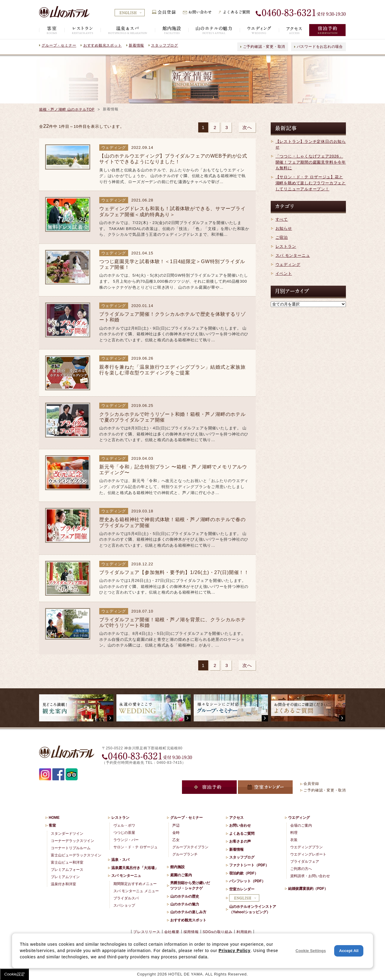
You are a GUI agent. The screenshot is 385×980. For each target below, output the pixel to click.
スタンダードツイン (67, 834)
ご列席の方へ (301, 869)
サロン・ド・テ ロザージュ (136, 847)
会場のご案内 (301, 825)
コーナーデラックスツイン (72, 841)
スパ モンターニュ (293, 255)
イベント (284, 273)
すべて (282, 219)
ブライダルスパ (126, 898)
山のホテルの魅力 (185, 904)
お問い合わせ (240, 825)
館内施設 (177, 867)
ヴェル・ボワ (124, 825)
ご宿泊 (282, 237)
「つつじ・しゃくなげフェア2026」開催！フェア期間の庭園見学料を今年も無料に (311, 162)
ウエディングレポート (308, 854)
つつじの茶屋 (124, 833)
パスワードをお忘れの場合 (320, 47)
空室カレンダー (242, 889)
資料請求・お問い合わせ (310, 876)
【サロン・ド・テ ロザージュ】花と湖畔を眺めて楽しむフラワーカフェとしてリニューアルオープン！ (311, 183)
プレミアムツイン (65, 877)
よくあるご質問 (242, 834)
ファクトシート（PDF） (249, 865)
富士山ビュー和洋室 (67, 862)
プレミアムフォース (67, 870)
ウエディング (299, 818)
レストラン (286, 246)
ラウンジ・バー (126, 840)
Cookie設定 (14, 974)
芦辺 (176, 825)
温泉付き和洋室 (63, 884)
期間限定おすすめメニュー (135, 884)
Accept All (349, 951)
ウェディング (288, 264)
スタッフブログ (164, 45)
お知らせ (284, 228)
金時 (176, 833)
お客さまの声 (240, 841)
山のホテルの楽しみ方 (188, 912)
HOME (54, 818)
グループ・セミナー (59, 45)
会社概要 (172, 932)
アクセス (236, 818)
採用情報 (191, 932)
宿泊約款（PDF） (244, 873)
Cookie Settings (311, 951)
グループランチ (185, 854)
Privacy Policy (235, 951)
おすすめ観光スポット (103, 45)
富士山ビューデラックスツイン (76, 855)
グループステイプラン (190, 847)
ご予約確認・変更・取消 (264, 47)
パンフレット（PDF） (247, 881)
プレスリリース (147, 932)
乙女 (176, 840)
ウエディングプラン (306, 847)
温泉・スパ (120, 860)
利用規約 (244, 932)
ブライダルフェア (305, 862)
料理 (294, 833)
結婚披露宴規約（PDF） (308, 889)
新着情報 (136, 45)
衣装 (294, 840)
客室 (52, 825)
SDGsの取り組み (218, 932)
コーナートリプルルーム (71, 848)
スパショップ (124, 905)
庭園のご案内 (181, 875)
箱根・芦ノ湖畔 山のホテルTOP (67, 109)
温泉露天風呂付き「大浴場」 (135, 868)
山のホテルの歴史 (185, 896)
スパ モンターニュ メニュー (136, 891)
